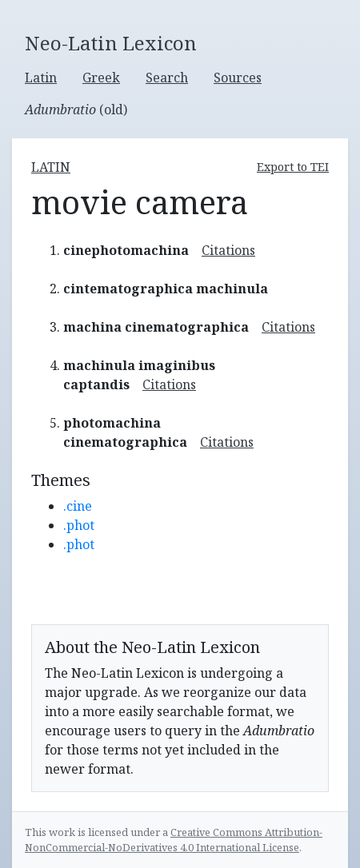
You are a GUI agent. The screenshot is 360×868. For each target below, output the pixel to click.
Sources (238, 78)
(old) (76, 109)
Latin (41, 78)
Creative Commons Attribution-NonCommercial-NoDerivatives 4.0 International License (174, 840)
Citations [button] (228, 250)
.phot (79, 525)
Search (167, 78)
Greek (101, 78)
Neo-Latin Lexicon (111, 44)
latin (51, 167)
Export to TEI (293, 167)
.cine (78, 506)
